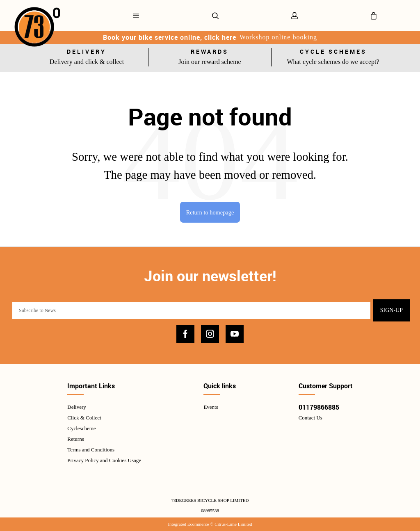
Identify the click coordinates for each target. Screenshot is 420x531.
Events (211, 407)
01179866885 (319, 407)
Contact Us (310, 418)
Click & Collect (84, 418)
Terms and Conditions (91, 450)
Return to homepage (210, 212)
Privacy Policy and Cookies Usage (104, 460)
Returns (75, 439)
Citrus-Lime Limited (233, 524)
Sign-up (391, 310)
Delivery (76, 407)
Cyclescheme (81, 428)
